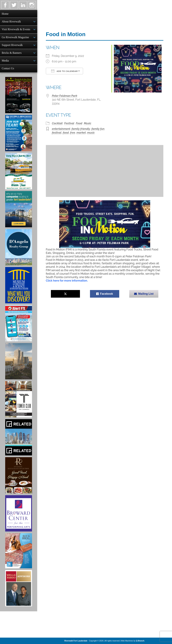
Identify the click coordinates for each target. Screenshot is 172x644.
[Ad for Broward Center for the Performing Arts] (19, 513)
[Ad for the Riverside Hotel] (19, 475)
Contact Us (8, 68)
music (91, 133)
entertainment (61, 129)
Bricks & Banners (12, 53)
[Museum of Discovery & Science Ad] (19, 285)
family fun (98, 129)
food (66, 133)
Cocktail (57, 123)
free (73, 133)
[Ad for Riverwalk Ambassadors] (19, 133)
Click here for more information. (67, 281)
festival (57, 133)
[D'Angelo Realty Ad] (19, 247)
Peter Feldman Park (65, 96)
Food (79, 123)
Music (88, 123)
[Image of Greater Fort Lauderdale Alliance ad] (19, 209)
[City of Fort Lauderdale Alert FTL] (19, 323)
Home (5, 14)
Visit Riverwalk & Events (16, 29)
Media (5, 61)
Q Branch (140, 641)
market (81, 133)
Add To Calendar (64, 71)
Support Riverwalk (12, 45)
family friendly (81, 129)
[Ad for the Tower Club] (19, 399)
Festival (69, 123)
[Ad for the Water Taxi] (19, 171)
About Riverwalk (11, 22)
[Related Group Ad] (19, 437)
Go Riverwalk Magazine (15, 37)
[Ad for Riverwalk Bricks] (19, 551)
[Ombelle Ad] (19, 361)
